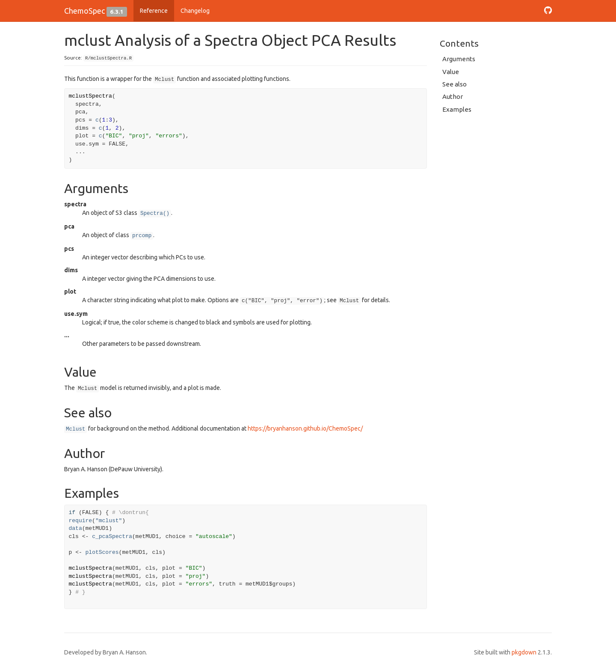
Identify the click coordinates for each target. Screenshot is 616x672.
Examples (457, 109)
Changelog (195, 11)
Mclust (76, 429)
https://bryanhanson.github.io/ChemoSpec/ (305, 428)
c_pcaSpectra (112, 537)
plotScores (102, 552)
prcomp (142, 236)
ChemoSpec (84, 11)
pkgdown (524, 652)
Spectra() (155, 214)
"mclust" (109, 521)
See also (455, 84)
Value (451, 72)
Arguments (459, 59)
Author (453, 97)
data (76, 528)
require (81, 521)
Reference (154, 11)
